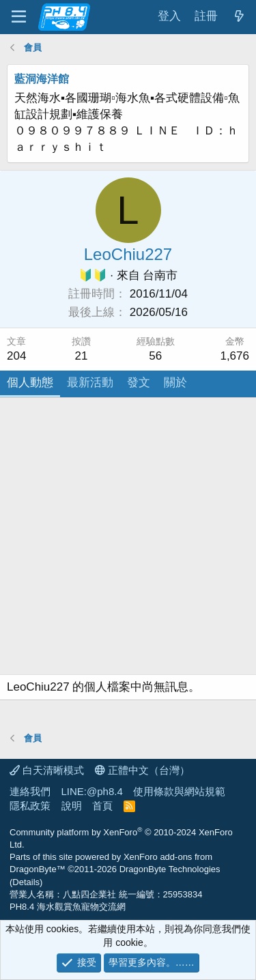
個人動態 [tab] (30, 383)
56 (155, 356)
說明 (72, 806)
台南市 (160, 275)
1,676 (234, 356)
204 (16, 356)
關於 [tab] (175, 383)
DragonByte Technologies (170, 869)
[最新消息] (239, 17)
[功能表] (19, 17)
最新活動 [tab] (90, 383)
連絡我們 (30, 791)
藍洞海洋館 (42, 79)
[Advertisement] (128, 539)
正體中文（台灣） (142, 770)
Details (26, 882)
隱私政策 (30, 806)
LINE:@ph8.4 (92, 791)
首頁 (102, 806)
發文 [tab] (139, 383)
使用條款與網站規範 (179, 791)
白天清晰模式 (47, 770)
